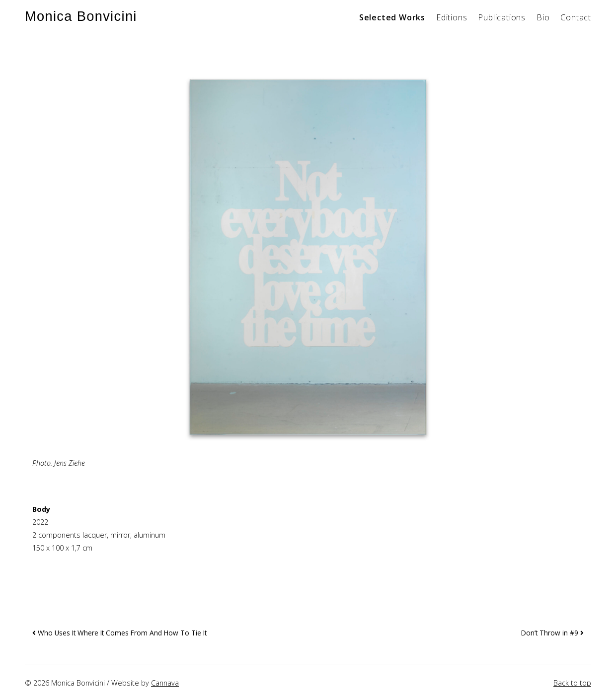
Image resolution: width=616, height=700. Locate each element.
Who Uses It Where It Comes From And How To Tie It (119, 633)
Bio (543, 17)
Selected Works (392, 17)
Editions (452, 17)
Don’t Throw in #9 (552, 633)
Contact (576, 17)
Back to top (572, 683)
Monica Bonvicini (81, 16)
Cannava (165, 683)
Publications (502, 17)
